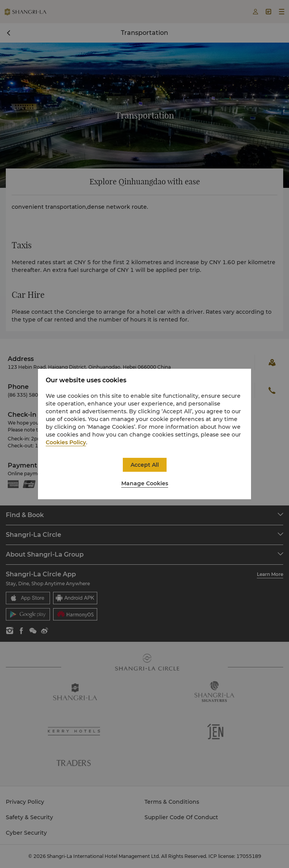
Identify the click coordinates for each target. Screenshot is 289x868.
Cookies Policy (66, 442)
